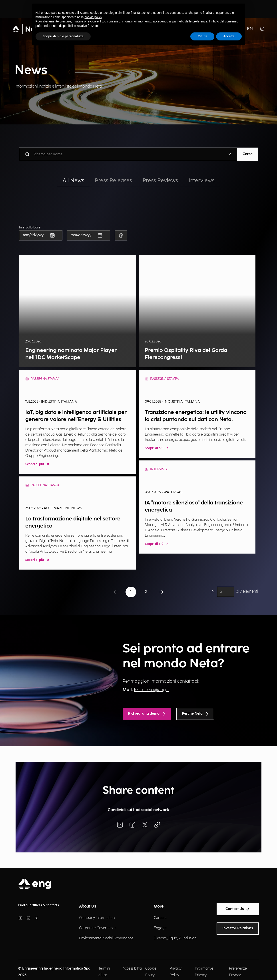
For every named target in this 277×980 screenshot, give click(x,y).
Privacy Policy (176, 972)
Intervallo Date (30, 228)
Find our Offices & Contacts (39, 905)
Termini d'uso (104, 972)
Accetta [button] (229, 36)
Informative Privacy (204, 972)
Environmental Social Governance (106, 938)
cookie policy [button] (93, 17)
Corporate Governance (98, 928)
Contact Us (238, 909)
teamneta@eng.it (151, 690)
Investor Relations (238, 928)
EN (250, 29)
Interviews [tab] (201, 181)
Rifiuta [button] (202, 36)
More (159, 906)
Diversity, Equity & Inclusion (175, 938)
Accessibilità (132, 969)
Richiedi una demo (147, 714)
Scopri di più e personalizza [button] (63, 36)
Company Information (97, 918)
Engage (160, 928)
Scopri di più (38, 464)
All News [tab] (73, 181)
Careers (160, 918)
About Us (88, 906)
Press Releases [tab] (113, 181)
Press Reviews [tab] (160, 181)
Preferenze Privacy (238, 972)
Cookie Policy (151, 972)
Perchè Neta (195, 714)
